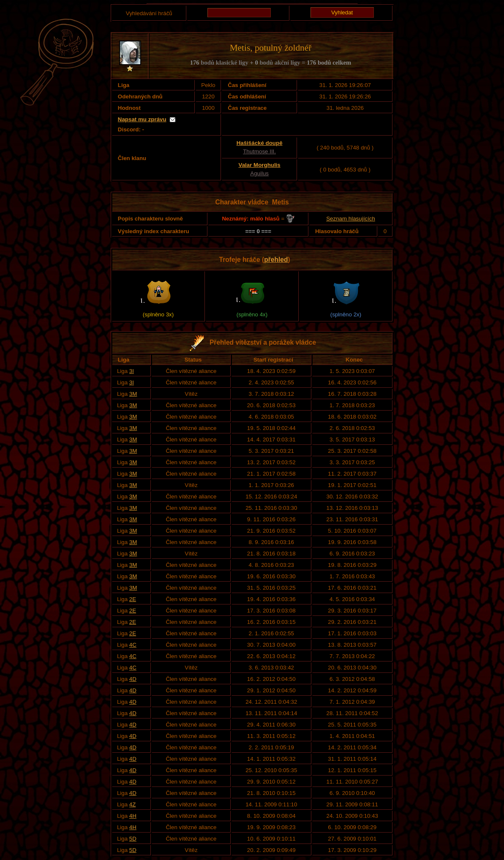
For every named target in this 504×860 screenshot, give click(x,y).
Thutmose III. (259, 151)
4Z (133, 804)
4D (133, 679)
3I (132, 371)
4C (133, 645)
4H (133, 816)
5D (133, 839)
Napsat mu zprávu (142, 119)
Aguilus (259, 173)
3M (133, 394)
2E (133, 599)
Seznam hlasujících (351, 219)
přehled (276, 260)
